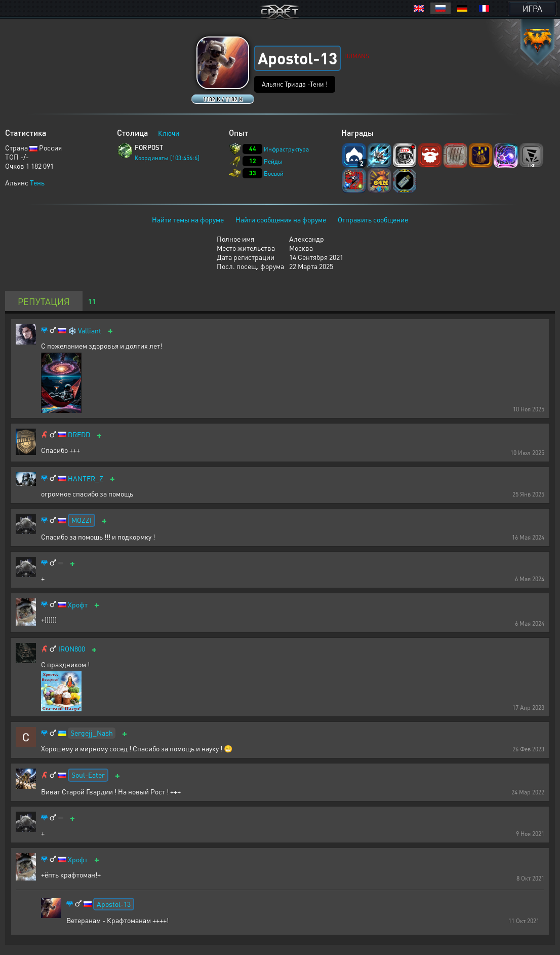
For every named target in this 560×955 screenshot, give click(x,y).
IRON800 (72, 649)
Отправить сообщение (373, 219)
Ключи (169, 133)
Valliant (90, 331)
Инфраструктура (286, 149)
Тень (37, 182)
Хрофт (78, 605)
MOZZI (82, 520)
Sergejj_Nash (92, 733)
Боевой (274, 174)
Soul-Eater (88, 775)
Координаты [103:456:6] (167, 158)
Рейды (273, 161)
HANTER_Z (86, 479)
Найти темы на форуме (188, 219)
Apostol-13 (114, 904)
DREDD (79, 434)
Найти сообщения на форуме (281, 219)
